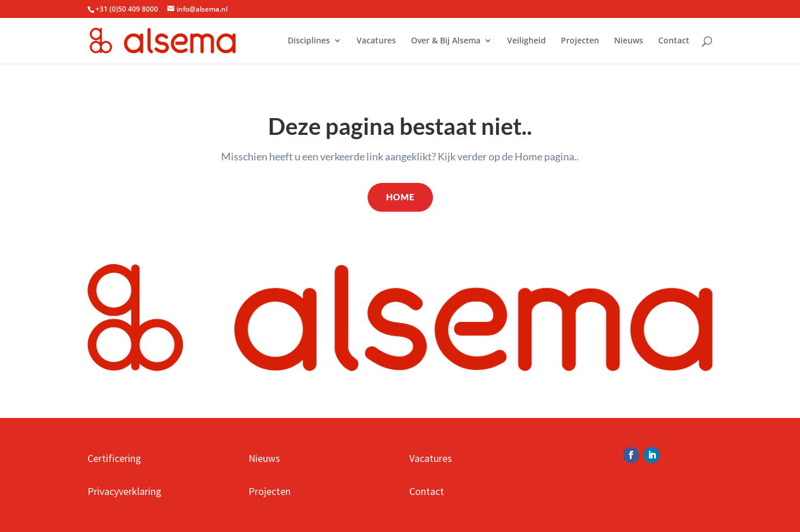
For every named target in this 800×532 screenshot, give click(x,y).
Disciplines (309, 41)
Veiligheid (526, 41)
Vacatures (376, 41)
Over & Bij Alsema (446, 41)
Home (400, 197)
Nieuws (629, 41)
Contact (674, 41)
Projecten (580, 41)
